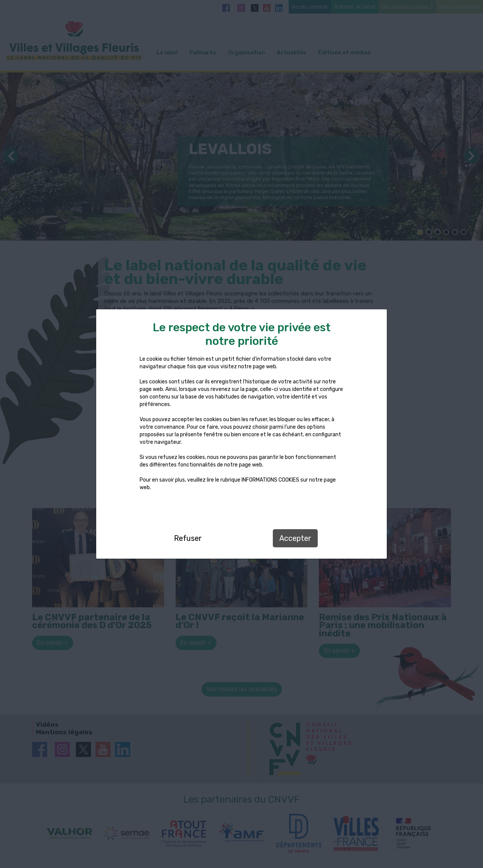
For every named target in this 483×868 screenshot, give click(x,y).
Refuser (188, 538)
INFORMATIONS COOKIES (270, 480)
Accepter (295, 538)
